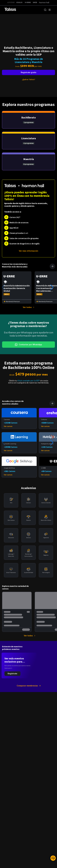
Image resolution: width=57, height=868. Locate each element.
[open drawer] (50, 10)
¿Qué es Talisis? (28, 79)
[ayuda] (53, 858)
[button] (45, 10)
